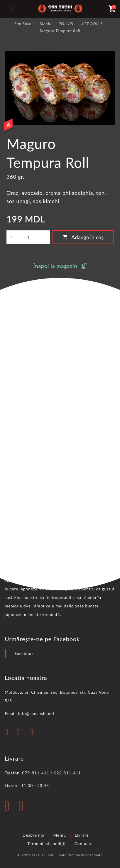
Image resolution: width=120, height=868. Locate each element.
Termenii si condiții (46, 843)
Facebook (24, 653)
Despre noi (34, 835)
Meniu (60, 835)
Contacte (84, 843)
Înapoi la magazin (55, 266)
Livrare (82, 835)
